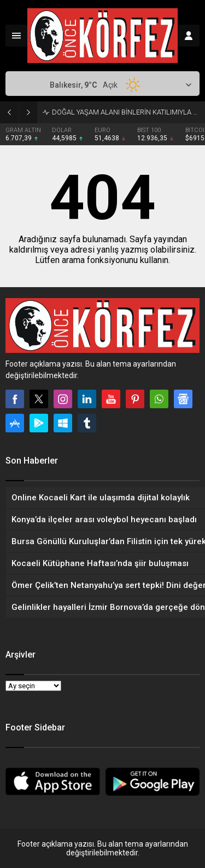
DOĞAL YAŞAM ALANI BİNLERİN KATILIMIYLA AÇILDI (126, 112)
